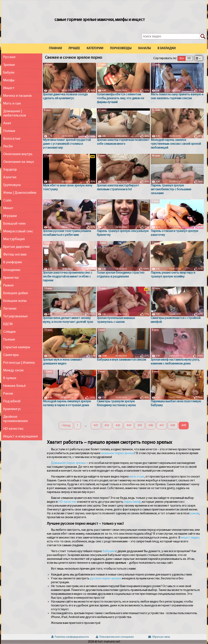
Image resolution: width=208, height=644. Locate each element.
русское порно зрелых (106, 579)
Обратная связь (159, 637)
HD (189, 58)
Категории (95, 48)
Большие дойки (16, 293)
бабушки (109, 551)
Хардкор (10, 170)
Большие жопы (15, 301)
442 (107, 426)
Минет (8, 208)
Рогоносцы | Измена (19, 363)
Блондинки (12, 270)
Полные (9, 131)
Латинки (10, 309)
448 (173, 426)
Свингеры (11, 355)
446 (151, 426)
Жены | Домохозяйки (20, 193)
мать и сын (137, 477)
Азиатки (10, 177)
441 (96, 426)
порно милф (132, 502)
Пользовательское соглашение (115, 637)
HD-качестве (67, 502)
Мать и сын (12, 104)
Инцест (9, 88)
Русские (9, 57)
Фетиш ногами (15, 255)
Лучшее (74, 48)
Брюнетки (11, 278)
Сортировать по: (165, 58)
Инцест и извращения (21, 437)
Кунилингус (12, 409)
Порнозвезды (121, 48)
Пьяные (9, 340)
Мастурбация (14, 239)
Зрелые (9, 65)
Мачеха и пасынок (17, 96)
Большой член (14, 224)
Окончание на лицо (19, 162)
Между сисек (13, 370)
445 (140, 426)
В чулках (10, 378)
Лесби (8, 146)
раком (195, 513)
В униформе (13, 262)
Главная (55, 48)
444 (129, 426)
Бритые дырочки (16, 247)
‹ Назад (66, 426)
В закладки (166, 48)
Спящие (9, 332)
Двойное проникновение (16, 419)
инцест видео (190, 538)
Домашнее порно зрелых (68, 463)
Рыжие (8, 286)
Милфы (9, 80)
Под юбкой (12, 401)
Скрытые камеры (17, 347)
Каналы (144, 48)
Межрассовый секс (18, 231)
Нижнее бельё (14, 386)
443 (118, 426)
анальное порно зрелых (118, 453)
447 (162, 426)
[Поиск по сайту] (203, 37)
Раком (8, 394)
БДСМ (8, 324)
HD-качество (13, 429)
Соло (7, 201)
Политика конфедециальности (70, 637)
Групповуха (12, 185)
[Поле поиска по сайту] (174, 36)
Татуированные (15, 316)
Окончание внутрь (18, 154)
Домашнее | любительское (15, 113)
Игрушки (10, 216)
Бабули (9, 73)
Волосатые (12, 139)
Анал (7, 123)
